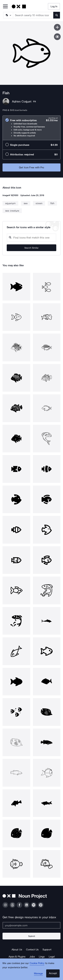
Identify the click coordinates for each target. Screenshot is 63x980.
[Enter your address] (32, 925)
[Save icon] (57, 27)
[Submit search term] (57, 15)
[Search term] (33, 15)
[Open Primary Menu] (5, 7)
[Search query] (32, 238)
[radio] (32, 128)
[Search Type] (8, 15)
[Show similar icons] (57, 37)
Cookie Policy (37, 963)
